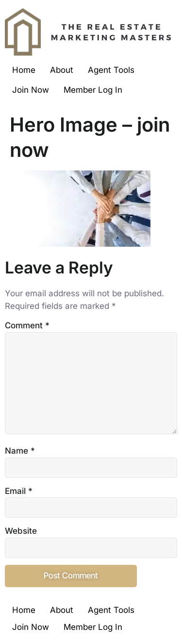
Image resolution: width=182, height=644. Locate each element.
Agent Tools (111, 70)
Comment (27, 325)
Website (21, 531)
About (62, 70)
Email (19, 491)
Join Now (31, 90)
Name (20, 451)
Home (24, 70)
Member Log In (93, 90)
